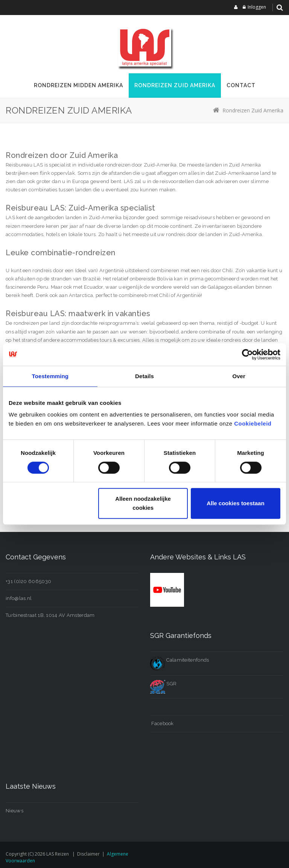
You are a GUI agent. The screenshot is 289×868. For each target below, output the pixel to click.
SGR (163, 684)
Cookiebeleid (253, 423)
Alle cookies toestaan (235, 503)
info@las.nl (19, 598)
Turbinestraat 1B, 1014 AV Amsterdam (50, 615)
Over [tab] (239, 376)
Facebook (162, 723)
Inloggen (257, 7)
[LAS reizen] (144, 47)
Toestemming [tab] (50, 376)
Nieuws (14, 811)
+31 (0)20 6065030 (28, 581)
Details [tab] (144, 376)
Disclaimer (88, 854)
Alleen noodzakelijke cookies (143, 503)
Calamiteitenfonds (179, 660)
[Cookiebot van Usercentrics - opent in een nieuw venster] (247, 354)
